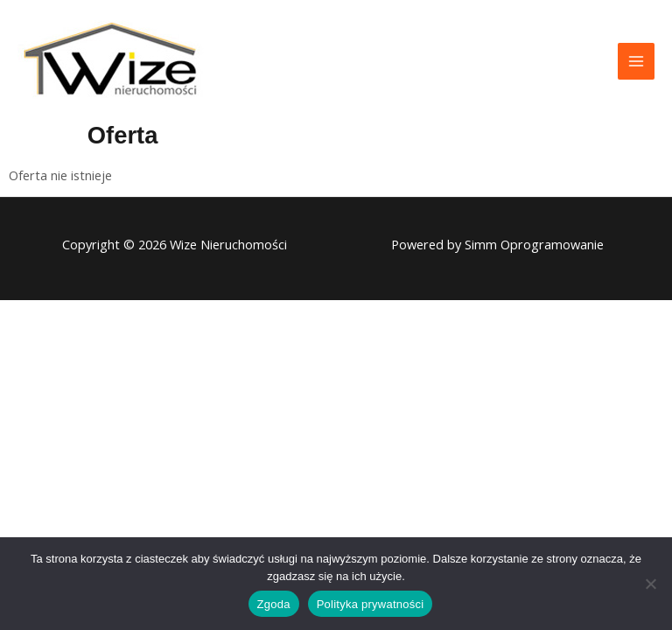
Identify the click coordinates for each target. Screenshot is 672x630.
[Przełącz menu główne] (636, 61)
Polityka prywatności (371, 604)
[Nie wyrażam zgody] (650, 584)
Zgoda (274, 604)
